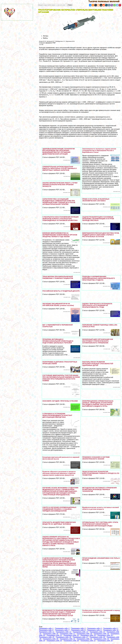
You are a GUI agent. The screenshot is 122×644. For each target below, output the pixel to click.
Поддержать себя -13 (80, 632)
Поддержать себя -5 (110, 628)
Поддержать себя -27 (80, 637)
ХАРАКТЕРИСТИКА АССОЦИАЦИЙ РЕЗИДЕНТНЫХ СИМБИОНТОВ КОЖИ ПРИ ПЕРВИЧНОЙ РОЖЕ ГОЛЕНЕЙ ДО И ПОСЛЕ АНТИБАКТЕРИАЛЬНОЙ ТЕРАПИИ (59, 202)
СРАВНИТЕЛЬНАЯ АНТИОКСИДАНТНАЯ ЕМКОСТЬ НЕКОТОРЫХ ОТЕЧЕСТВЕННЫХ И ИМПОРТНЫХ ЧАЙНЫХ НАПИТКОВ (59, 168)
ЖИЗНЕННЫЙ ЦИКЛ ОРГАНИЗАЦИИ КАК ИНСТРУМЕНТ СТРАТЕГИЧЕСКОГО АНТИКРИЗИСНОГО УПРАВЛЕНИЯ (98, 341)
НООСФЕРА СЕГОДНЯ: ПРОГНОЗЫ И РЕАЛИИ (60, 401)
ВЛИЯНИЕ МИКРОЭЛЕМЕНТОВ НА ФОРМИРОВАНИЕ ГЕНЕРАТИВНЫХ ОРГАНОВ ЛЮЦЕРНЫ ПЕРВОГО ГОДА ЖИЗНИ (60, 235)
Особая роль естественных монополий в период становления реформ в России (101, 611)
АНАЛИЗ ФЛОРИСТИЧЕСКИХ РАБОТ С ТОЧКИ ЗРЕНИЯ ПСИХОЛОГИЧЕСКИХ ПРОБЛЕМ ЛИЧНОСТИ (60, 185)
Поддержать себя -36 (71, 641)
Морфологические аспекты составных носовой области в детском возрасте (101, 508)
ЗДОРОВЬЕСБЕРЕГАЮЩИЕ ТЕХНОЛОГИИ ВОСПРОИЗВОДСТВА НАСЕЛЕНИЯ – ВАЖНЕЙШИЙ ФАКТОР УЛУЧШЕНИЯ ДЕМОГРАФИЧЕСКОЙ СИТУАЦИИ (59, 151)
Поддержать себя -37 (88, 641)
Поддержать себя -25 (47, 637)
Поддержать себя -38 (105, 641)
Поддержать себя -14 (97, 632)
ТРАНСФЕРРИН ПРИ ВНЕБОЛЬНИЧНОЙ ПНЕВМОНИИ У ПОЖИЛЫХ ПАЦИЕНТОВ (58, 277)
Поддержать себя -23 (88, 635)
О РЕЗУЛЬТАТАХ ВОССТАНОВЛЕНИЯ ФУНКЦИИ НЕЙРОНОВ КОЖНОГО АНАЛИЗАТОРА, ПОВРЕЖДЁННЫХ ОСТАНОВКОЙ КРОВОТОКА (60, 219)
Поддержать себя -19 (101, 634)
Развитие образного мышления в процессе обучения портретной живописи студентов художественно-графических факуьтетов (59, 473)
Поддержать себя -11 (47, 632)
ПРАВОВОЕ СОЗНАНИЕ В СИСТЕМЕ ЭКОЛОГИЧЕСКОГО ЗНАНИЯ (96, 458)
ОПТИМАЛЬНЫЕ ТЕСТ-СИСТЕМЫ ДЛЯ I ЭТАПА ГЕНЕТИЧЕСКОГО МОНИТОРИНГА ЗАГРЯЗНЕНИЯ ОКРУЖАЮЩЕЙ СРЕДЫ (100, 524)
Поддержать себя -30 (51, 639)
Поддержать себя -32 (84, 639)
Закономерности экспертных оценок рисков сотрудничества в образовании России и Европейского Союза (99, 151)
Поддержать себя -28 (97, 637)
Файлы (45, 38)
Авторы (46, 36)
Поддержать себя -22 (71, 635)
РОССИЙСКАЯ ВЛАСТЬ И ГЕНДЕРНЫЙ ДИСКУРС (61, 291)
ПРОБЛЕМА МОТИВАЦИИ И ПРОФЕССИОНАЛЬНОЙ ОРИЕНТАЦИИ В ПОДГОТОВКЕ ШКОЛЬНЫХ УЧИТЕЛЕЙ (58, 341)
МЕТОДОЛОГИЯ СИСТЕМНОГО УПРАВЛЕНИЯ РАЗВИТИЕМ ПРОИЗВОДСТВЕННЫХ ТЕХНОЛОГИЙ (99, 490)
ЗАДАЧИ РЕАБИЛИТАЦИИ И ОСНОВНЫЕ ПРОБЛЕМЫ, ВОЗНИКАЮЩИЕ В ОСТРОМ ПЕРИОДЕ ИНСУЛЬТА (98, 219)
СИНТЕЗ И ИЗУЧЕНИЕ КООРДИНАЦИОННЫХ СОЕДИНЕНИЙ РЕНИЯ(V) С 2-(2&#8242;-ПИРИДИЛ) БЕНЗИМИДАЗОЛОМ (59, 509)
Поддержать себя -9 (94, 630)
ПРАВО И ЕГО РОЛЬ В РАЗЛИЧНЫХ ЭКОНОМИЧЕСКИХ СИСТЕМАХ (96, 200)
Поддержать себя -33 (101, 639)
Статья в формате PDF (47, 43)
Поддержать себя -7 (62, 630)
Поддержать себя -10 (111, 630)
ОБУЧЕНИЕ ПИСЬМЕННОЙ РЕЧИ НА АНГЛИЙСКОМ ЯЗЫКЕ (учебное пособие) (58, 305)
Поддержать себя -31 (67, 639)
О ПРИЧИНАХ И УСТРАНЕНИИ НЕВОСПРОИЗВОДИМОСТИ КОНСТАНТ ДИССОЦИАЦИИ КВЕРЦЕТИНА (57, 415)
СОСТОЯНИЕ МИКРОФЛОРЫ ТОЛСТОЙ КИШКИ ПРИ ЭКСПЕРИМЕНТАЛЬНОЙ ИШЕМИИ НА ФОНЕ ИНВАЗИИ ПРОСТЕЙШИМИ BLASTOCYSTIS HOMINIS (61, 378)
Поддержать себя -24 (105, 635)
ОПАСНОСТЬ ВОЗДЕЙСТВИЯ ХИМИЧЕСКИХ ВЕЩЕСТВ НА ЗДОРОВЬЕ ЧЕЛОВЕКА (59, 523)
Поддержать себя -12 (64, 632)
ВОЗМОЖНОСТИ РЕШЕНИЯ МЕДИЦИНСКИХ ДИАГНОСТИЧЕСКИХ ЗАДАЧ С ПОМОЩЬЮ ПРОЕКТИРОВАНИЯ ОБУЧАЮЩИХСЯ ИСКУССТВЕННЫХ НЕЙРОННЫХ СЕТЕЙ (59, 613)
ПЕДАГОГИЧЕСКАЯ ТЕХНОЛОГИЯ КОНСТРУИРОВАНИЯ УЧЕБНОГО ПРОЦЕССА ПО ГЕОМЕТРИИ (101, 473)
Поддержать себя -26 (64, 637)
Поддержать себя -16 (51, 634)
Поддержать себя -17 (67, 634)
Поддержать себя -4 (94, 628)
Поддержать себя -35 (54, 641)
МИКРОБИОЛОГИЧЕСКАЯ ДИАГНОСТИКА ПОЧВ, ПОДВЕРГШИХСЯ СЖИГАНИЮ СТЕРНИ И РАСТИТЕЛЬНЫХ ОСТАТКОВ (101, 235)
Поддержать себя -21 (54, 635)
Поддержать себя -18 (84, 634)
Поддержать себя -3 (78, 628)
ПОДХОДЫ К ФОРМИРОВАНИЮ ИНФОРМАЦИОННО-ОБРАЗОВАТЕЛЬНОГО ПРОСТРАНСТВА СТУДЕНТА (99, 278)
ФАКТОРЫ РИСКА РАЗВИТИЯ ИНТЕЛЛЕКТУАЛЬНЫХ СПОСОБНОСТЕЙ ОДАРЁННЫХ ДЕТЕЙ (98, 364)
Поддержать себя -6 (46, 630)
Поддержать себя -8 (78, 630)
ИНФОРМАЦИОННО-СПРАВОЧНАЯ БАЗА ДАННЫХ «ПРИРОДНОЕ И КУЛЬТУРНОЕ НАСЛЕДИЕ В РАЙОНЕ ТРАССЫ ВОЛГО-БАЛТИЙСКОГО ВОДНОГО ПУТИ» (98, 404)
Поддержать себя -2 (62, 628)
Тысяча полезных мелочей (105, 1)
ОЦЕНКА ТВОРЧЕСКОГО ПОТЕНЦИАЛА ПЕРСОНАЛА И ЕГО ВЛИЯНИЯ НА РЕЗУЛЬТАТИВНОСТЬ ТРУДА (97, 305)
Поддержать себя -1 (46, 628)
